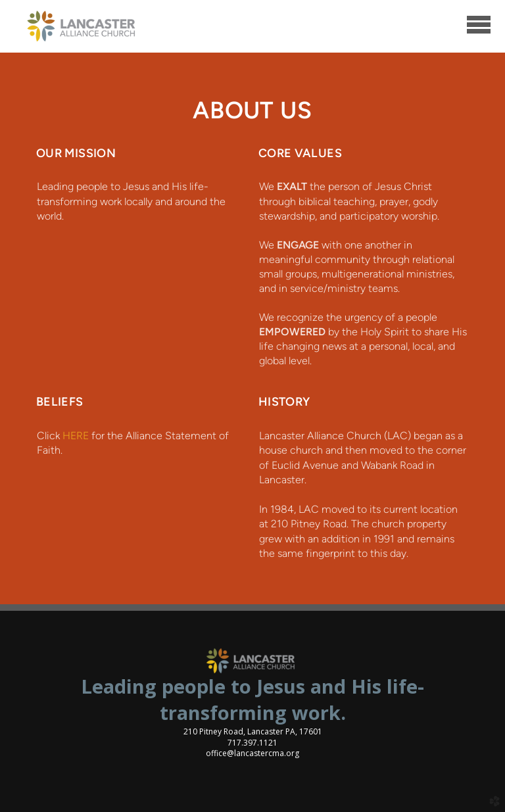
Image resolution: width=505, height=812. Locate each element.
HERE (76, 436)
